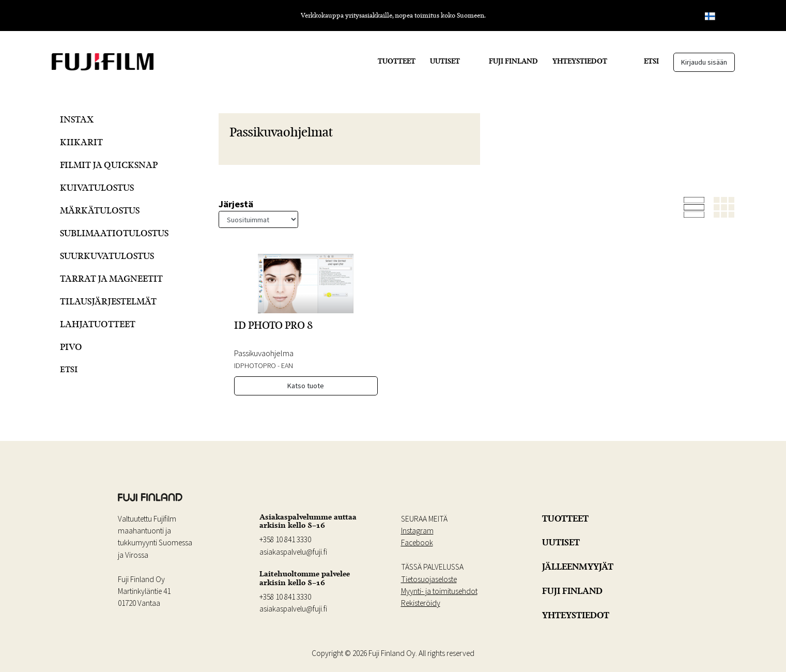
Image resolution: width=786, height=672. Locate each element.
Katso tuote (306, 386)
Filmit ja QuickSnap (109, 165)
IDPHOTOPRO (255, 365)
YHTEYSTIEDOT (580, 61)
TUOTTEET (397, 61)
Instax (77, 119)
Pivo (71, 347)
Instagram (417, 531)
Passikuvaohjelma (264, 353)
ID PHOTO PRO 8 (273, 325)
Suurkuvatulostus (107, 256)
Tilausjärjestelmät (108, 301)
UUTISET (445, 61)
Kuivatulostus (97, 187)
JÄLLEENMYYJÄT (578, 567)
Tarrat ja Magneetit (111, 278)
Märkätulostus (100, 210)
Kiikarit (81, 142)
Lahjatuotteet (98, 324)
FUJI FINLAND (513, 61)
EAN (287, 365)
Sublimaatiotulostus (114, 233)
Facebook (417, 543)
